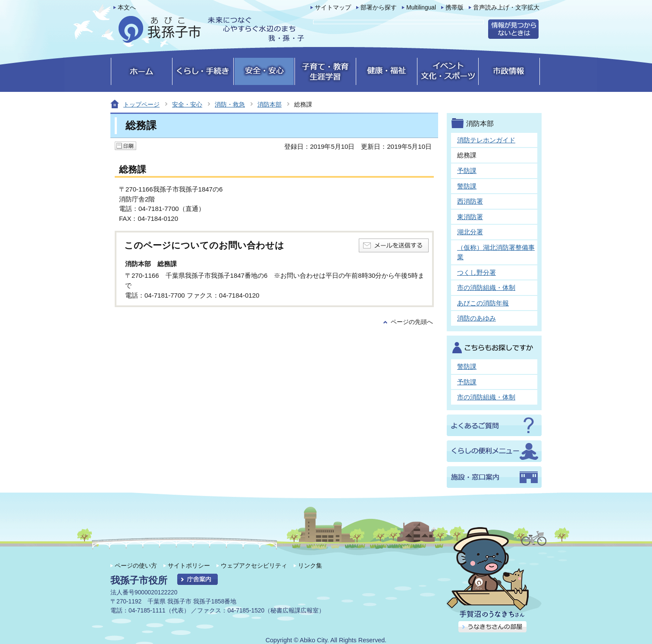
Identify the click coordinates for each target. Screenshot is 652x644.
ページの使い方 (136, 565)
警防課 (467, 186)
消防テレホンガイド (486, 140)
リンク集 (310, 565)
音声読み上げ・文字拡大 (506, 8)
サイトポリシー (189, 565)
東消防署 (470, 217)
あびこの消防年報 (483, 303)
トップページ (141, 104)
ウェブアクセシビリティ (254, 565)
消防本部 (270, 104)
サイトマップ (333, 8)
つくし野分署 (476, 272)
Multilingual (421, 8)
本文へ (127, 8)
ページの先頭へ (412, 322)
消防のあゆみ (476, 318)
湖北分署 (470, 232)
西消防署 (470, 201)
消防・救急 (230, 104)
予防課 (467, 171)
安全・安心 (187, 104)
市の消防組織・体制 (486, 287)
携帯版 (455, 8)
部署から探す (379, 8)
